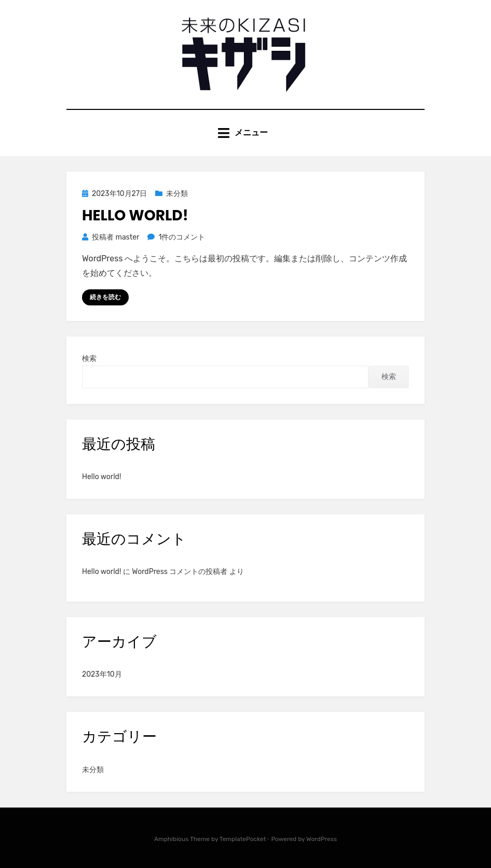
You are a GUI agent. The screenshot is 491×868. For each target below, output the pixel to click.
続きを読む (105, 297)
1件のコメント (181, 237)
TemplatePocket (243, 839)
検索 (89, 359)
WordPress (322, 839)
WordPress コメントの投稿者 (180, 572)
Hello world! (135, 215)
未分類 (177, 194)
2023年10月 (102, 674)
